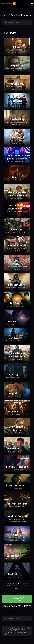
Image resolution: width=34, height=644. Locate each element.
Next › (17, 588)
